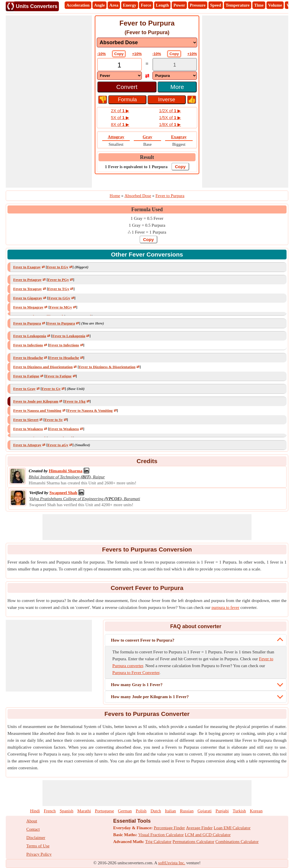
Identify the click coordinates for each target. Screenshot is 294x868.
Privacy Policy (39, 854)
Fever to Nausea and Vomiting (37, 410)
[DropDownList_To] (175, 76)
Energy (130, 5)
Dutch (156, 811)
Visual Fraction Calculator (161, 835)
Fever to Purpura (27, 323)
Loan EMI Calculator (232, 828)
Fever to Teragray (27, 289)
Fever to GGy (59, 298)
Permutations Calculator (193, 842)
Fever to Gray (24, 389)
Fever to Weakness (28, 429)
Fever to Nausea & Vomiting (90, 410)
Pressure (198, 5)
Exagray (179, 137)
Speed (216, 5)
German (125, 811)
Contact (33, 829)
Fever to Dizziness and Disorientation (43, 367)
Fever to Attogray (27, 445)
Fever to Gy (51, 389)
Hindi (35, 811)
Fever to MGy (61, 307)
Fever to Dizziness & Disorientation (107, 367)
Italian (171, 811)
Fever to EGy (58, 267)
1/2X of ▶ (170, 111)
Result (147, 157)
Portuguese (104, 811)
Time (259, 5)
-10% (101, 54)
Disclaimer (36, 838)
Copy (119, 54)
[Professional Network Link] (66, 471)
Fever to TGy (59, 289)
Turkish (239, 811)
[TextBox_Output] (175, 65)
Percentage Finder (169, 828)
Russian (187, 811)
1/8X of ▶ (170, 124)
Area (114, 5)
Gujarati (205, 811)
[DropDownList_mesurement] (147, 42)
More (177, 87)
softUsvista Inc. (172, 863)
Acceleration (78, 5)
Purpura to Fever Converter (136, 673)
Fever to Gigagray (28, 298)
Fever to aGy (58, 445)
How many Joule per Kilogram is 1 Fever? (150, 697)
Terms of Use (38, 846)
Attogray (116, 137)
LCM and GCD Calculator (208, 835)
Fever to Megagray (28, 307)
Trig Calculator (158, 842)
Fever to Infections (28, 345)
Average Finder (199, 828)
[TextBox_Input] (119, 65)
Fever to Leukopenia (30, 336)
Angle (100, 5)
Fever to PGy (58, 280)
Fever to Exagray (27, 267)
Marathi (84, 811)
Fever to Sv (54, 420)
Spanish (67, 811)
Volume (275, 5)
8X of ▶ (120, 124)
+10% (137, 54)
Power (179, 5)
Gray (147, 137)
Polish (141, 811)
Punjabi (222, 811)
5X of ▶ (120, 118)
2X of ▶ (120, 111)
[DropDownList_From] (119, 76)
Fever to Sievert (26, 420)
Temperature (238, 5)
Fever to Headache (28, 358)
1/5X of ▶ (170, 118)
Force (146, 5)
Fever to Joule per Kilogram (36, 401)
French (50, 811)
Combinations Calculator (237, 842)
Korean (256, 811)
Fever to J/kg (75, 401)
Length (163, 5)
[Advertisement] (49, 102)
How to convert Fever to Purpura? (143, 640)
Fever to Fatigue (26, 376)
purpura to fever (226, 607)
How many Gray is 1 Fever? (137, 685)
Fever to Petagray (27, 280)
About (32, 821)
